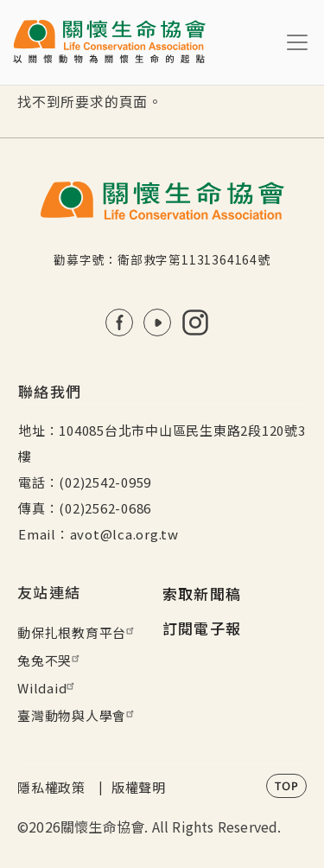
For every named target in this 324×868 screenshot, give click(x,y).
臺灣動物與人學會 (78, 715)
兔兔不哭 (51, 660)
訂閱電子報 (202, 628)
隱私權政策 (51, 787)
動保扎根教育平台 (78, 632)
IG (195, 322)
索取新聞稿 (202, 594)
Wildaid (48, 688)
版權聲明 (139, 787)
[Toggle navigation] (297, 42)
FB (119, 322)
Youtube (157, 322)
